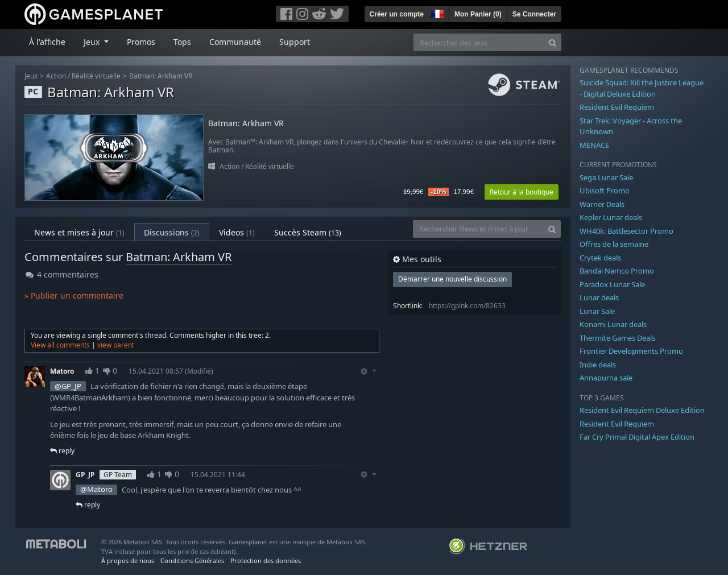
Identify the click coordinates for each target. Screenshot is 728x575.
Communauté (235, 42)
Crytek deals (600, 258)
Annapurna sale (606, 378)
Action (56, 76)
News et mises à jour (79, 232)
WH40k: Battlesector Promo (626, 231)
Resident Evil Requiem (617, 107)
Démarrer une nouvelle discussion (452, 279)
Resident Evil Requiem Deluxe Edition (642, 410)
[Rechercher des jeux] (479, 42)
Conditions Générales (192, 560)
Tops (182, 42)
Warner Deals (602, 204)
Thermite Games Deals (617, 338)
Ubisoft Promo (605, 191)
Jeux (31, 76)
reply (62, 451)
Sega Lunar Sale (606, 177)
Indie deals (598, 365)
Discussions (172, 232)
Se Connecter (534, 14)
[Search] (553, 42)
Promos (141, 42)
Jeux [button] (93, 42)
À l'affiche (47, 42)
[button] (436, 13)
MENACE (594, 145)
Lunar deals (599, 297)
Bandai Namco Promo (617, 271)
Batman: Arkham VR (161, 76)
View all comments (60, 345)
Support (295, 42)
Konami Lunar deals (613, 324)
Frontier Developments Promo (631, 351)
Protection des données (266, 560)
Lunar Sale (597, 311)
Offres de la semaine (614, 244)
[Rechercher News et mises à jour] (478, 229)
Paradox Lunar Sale (612, 284)
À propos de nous (128, 560)
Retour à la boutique (522, 192)
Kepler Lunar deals (611, 217)
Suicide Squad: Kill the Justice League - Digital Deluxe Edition (642, 88)
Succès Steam (308, 232)
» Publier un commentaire (74, 295)
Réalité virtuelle (96, 76)
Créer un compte (397, 14)
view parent (116, 345)
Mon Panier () (478, 14)
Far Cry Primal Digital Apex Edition (637, 437)
